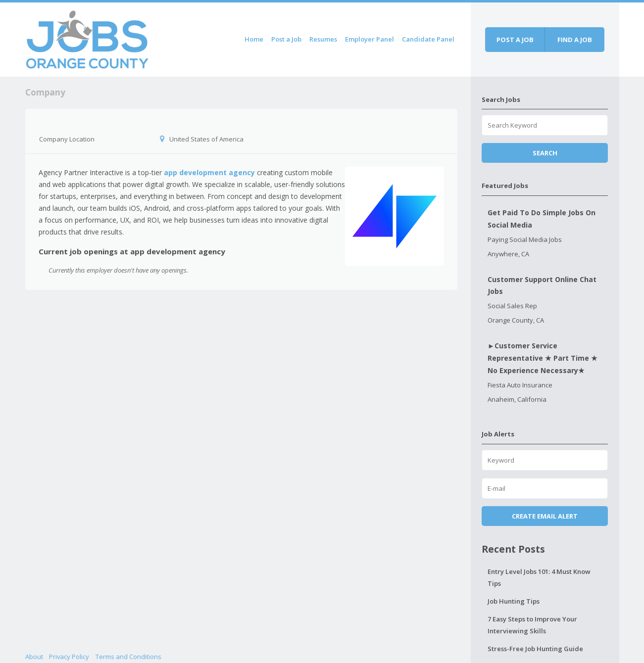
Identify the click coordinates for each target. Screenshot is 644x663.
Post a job (515, 40)
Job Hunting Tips (514, 601)
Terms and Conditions (128, 657)
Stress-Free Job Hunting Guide (535, 649)
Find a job (575, 40)
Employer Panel (370, 39)
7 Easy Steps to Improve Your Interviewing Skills (532, 625)
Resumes (323, 39)
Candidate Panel (428, 39)
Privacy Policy (69, 657)
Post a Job (286, 39)
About (34, 657)
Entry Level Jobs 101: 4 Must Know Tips (539, 577)
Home (254, 39)
